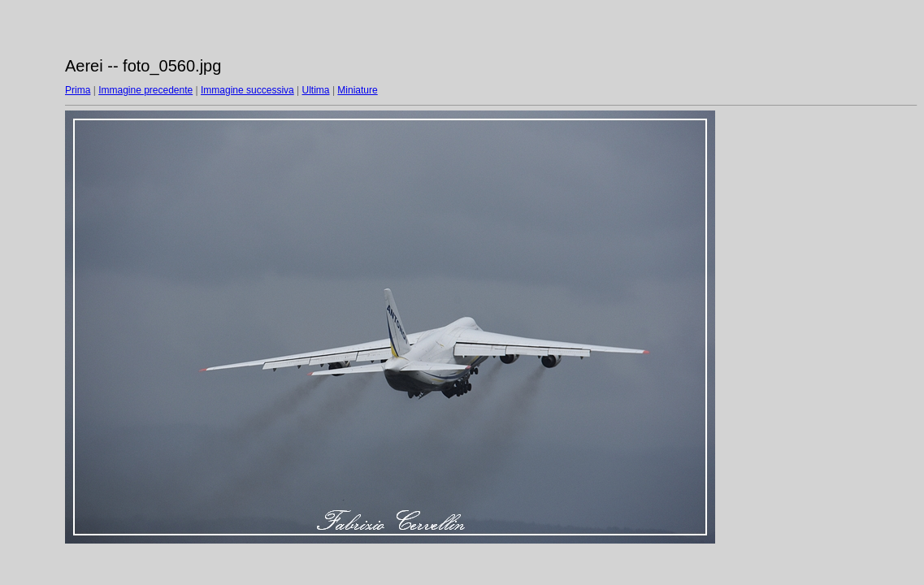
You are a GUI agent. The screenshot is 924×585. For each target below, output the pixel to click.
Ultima (316, 90)
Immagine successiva (247, 90)
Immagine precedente (145, 90)
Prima (78, 90)
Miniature (357, 90)
